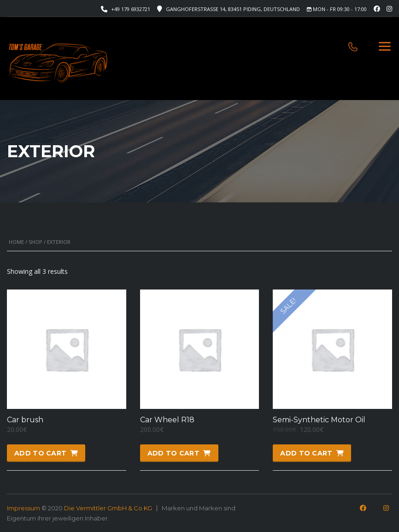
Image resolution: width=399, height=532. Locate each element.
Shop (35, 242)
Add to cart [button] (40, 453)
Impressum (23, 508)
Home (16, 242)
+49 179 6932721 (131, 9)
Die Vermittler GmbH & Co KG (108, 508)
